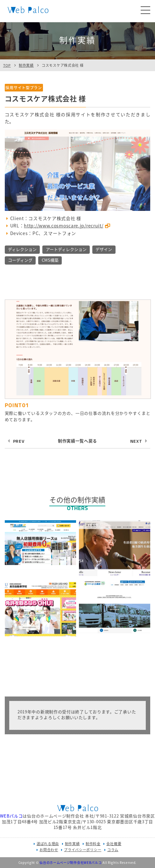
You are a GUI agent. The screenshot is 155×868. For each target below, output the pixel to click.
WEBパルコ (11, 816)
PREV (19, 441)
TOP (7, 65)
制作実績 (26, 65)
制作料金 (93, 844)
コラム (113, 850)
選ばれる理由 (48, 844)
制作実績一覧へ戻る (77, 441)
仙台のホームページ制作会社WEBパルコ (70, 862)
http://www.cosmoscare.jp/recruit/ (63, 225)
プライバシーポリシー (83, 850)
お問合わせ (49, 850)
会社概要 (114, 844)
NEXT (136, 441)
